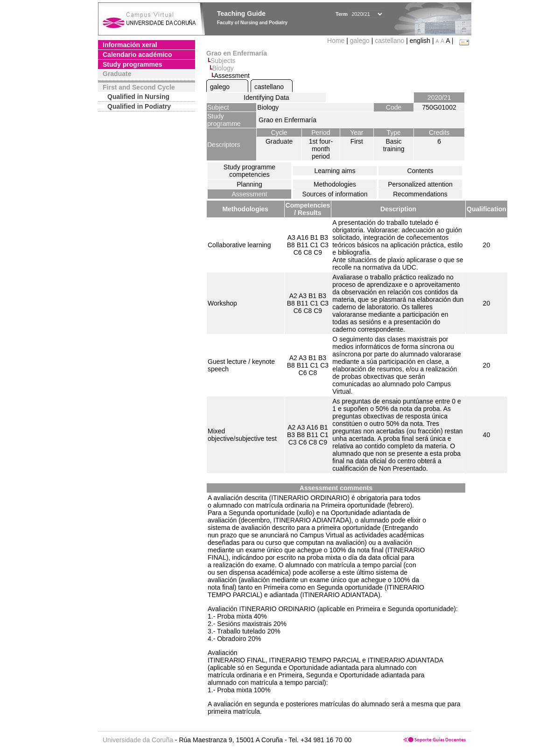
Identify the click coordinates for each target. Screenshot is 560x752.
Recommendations (420, 194)
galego (360, 41)
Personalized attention (420, 184)
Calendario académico (137, 55)
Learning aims (335, 171)
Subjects (223, 61)
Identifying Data (266, 97)
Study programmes (133, 64)
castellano (389, 41)
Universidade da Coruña (138, 740)
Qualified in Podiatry (139, 106)
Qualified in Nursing (138, 97)
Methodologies (335, 184)
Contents (420, 171)
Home (337, 41)
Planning (249, 184)
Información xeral (130, 45)
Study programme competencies (249, 171)
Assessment (249, 194)
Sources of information (335, 194)
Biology (223, 68)
